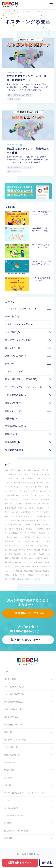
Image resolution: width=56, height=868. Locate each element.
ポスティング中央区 (41, 499)
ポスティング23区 (31, 491)
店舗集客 (39, 562)
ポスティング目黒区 (36, 529)
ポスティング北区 (33, 504)
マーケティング (39, 541)
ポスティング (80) (14, 372)
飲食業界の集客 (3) (15, 450)
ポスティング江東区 (23, 525)
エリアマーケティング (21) (19, 340)
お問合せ (8, 777)
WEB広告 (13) (12, 316)
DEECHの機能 (10, 679)
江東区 (38, 571)
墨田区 (24, 558)
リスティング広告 (35, 546)
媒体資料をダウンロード (26, 640)
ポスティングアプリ (25, 495)
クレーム (38, 478)
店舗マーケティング (24, 562)
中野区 (37, 550)
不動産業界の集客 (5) (16, 395)
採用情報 (8, 838)
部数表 (37, 579)
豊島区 (12, 579)
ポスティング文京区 (14, 516)
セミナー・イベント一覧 (15, 740)
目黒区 (24, 575)
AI (7, 470)
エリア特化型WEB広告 (14, 694)
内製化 (18, 554)
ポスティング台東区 (27, 508)
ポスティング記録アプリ (25, 537)
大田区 (39, 558)
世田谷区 (13, 550)
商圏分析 (15, 558)
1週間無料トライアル (13, 725)
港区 (8, 575)
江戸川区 (29, 571)
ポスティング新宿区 (34, 516)
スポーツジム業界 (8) (16, 356)
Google (28, 470)
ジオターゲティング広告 (25, 483)
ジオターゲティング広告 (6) (19, 324)
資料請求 (47, 863)
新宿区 (17, 567)
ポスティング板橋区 (27, 520)
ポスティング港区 (17, 529)
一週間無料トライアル (26, 613)
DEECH (14, 470)
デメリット (20, 487)
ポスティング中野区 (14, 504)
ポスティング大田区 (41, 512)
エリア (41, 474)
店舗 (11, 562)
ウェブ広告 (31, 474)
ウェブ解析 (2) (12, 332)
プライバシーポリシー (14, 815)
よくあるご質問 (11, 808)
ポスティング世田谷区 (21, 499)
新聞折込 (27, 567)
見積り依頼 (9, 770)
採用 (47, 562)
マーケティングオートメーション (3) (24, 387)
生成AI (15, 575)
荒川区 (40, 575)
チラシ (41, 483)
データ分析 (32, 487)
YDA (21, 474)
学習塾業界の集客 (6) (16, 426)
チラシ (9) (10, 364)
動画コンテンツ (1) (15, 411)
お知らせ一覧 (10, 762)
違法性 (29, 579)
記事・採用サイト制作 (14, 709)
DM (21, 470)
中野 (30, 550)
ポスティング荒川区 (29, 533)
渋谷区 (47, 571)
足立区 (21, 579)
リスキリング (19, 546)
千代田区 (34, 554)
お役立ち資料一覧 (12, 755)
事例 (45, 550)
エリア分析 (27, 478)
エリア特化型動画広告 (14, 702)
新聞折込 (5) (11, 434)
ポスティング (15, 491)
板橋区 (20, 571)
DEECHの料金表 (11, 717)
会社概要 (8, 785)
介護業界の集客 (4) (15, 403)
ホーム (7, 672)
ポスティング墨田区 (22, 512)
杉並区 (36, 567)
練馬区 (32, 575)
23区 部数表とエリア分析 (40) (21, 379)
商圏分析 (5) (11, 419)
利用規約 (8, 823)
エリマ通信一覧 (11, 747)
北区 (25, 554)
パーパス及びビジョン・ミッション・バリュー (25, 793)
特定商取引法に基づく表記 (16, 831)
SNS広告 (13, 474)
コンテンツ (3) (12, 348)
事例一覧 (8, 732)
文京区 (9, 567)
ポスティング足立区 (22, 541)
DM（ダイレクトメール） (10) (20, 309)
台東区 (43, 554)
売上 (32, 558)
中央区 (23, 550)
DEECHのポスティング (14, 687)
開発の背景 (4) (12, 442)
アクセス (8, 800)
